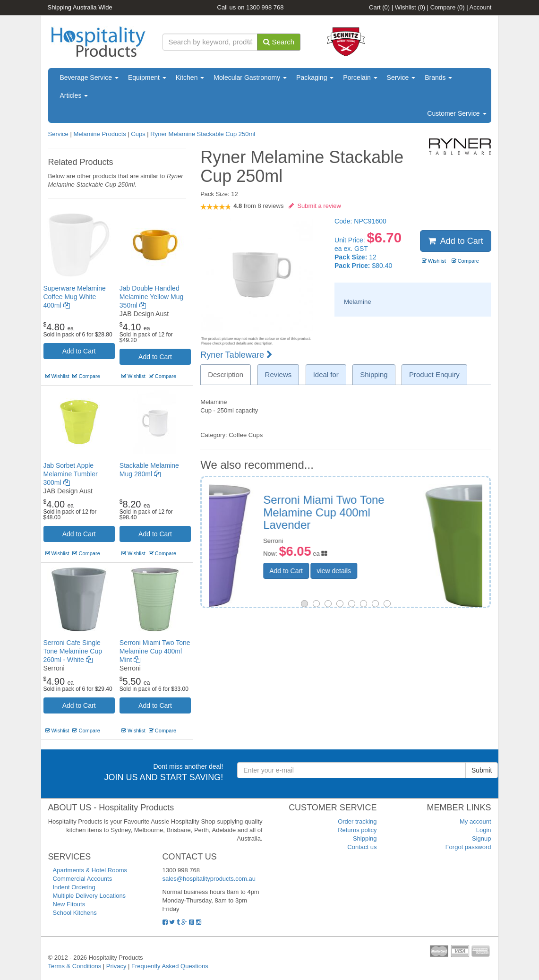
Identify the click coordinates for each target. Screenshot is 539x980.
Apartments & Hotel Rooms (90, 870)
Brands (438, 77)
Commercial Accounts (83, 879)
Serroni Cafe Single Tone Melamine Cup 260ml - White (73, 651)
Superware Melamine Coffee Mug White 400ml (75, 297)
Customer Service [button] (457, 113)
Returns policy (357, 830)
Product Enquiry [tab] (434, 374)
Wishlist (410, 7)
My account (475, 821)
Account (481, 7)
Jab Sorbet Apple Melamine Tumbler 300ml (71, 474)
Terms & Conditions (75, 966)
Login (484, 830)
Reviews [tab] (278, 374)
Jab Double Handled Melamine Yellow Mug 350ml (151, 297)
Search (279, 42)
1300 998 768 (265, 7)
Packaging (315, 77)
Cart (379, 7)
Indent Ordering (74, 887)
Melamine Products (99, 134)
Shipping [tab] (374, 374)
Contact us (362, 847)
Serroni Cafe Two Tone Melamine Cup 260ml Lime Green (396, 512)
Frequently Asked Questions (170, 966)
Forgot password (468, 847)
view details (399, 571)
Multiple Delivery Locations (90, 896)
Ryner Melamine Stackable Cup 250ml (203, 134)
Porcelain (360, 77)
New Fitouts (69, 904)
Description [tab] (226, 374)
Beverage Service (89, 77)
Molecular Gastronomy (250, 77)
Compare (448, 7)
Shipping (365, 838)
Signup (481, 838)
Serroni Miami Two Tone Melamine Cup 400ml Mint (155, 651)
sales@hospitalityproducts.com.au (209, 879)
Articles (74, 95)
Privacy (116, 966)
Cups (138, 134)
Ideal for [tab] (326, 374)
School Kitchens (75, 913)
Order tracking (357, 821)
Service (401, 77)
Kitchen (190, 77)
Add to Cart (79, 351)
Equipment (147, 77)
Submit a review (315, 206)
